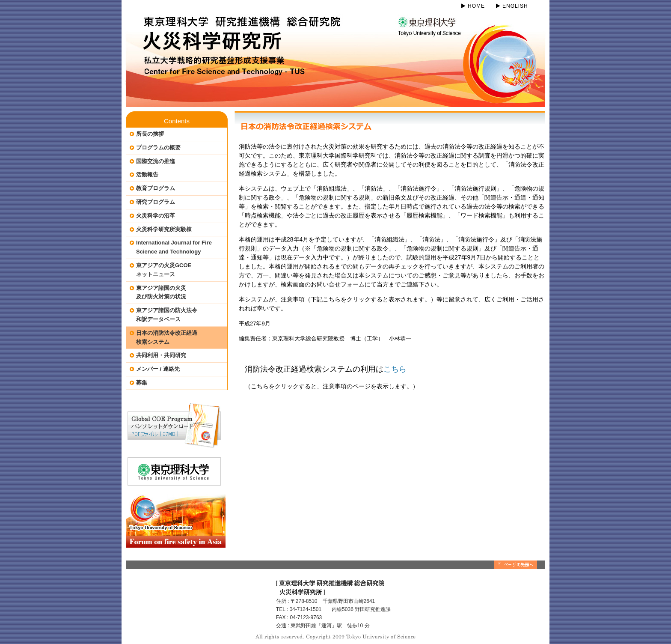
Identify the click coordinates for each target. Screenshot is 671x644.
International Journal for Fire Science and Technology (174, 247)
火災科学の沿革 (156, 216)
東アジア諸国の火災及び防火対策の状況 (161, 292)
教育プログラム (156, 188)
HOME (473, 6)
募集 (142, 383)
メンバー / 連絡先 (158, 369)
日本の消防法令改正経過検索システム (167, 337)
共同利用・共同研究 (161, 355)
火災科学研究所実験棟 (164, 229)
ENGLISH (512, 6)
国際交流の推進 (156, 161)
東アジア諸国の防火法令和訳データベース (167, 315)
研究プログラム (156, 202)
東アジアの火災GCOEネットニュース (164, 270)
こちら (395, 369)
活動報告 (147, 174)
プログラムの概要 (158, 148)
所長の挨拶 (150, 134)
